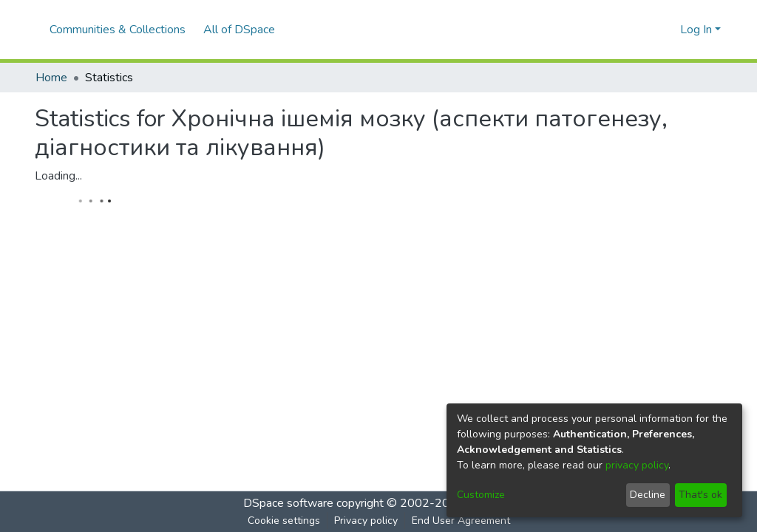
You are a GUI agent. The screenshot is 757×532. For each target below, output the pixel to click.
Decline (648, 495)
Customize (481, 495)
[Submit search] (645, 30)
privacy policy (637, 465)
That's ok (700, 495)
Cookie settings (284, 521)
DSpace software (288, 503)
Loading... (58, 176)
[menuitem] (242, 30)
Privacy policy (366, 521)
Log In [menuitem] (696, 30)
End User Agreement (461, 521)
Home (51, 78)
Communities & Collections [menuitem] (118, 30)
